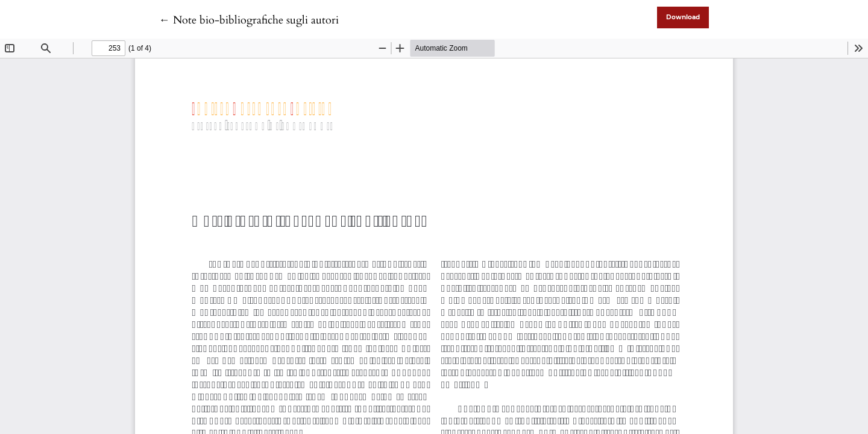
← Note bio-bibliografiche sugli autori (249, 20)
